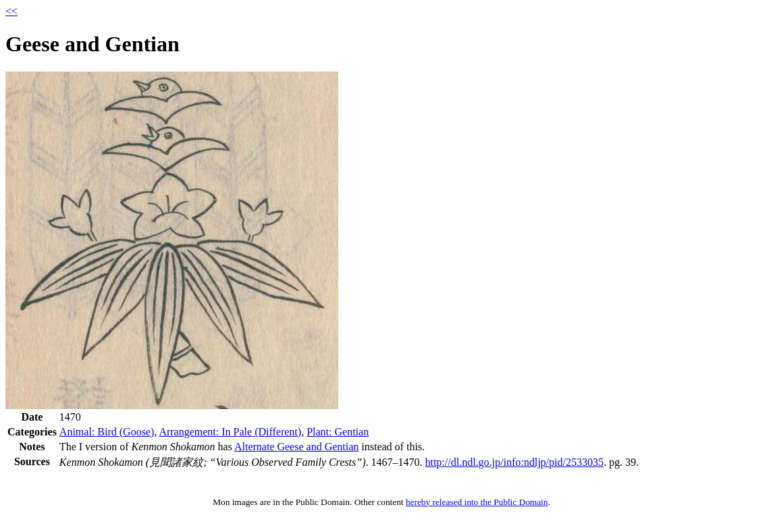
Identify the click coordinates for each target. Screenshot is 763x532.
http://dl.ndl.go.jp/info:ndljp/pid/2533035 (514, 462)
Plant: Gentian (338, 432)
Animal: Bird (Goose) (107, 432)
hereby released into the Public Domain (477, 502)
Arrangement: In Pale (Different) (230, 432)
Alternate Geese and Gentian (296, 447)
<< (11, 11)
